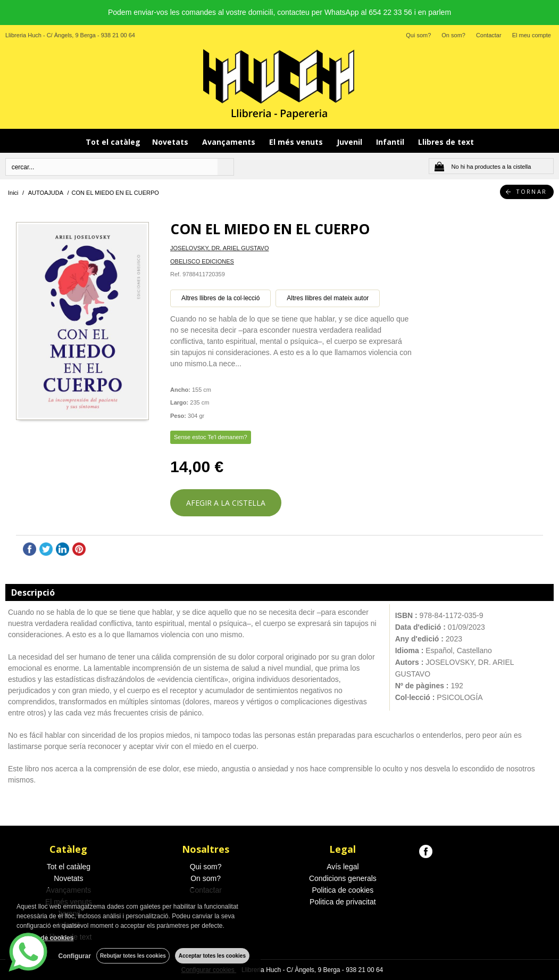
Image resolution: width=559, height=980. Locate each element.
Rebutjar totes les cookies (133, 956)
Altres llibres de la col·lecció (220, 298)
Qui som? (418, 35)
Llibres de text (446, 142)
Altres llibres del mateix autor (328, 298)
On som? (453, 35)
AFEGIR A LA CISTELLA (226, 503)
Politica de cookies (343, 890)
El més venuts (297, 142)
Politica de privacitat (343, 902)
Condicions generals (343, 878)
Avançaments (230, 142)
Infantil (391, 142)
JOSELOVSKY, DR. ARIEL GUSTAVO (219, 248)
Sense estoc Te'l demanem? (211, 437)
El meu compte (532, 35)
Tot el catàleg (113, 142)
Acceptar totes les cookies (212, 956)
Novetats (171, 142)
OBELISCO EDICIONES (202, 261)
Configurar (75, 956)
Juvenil (351, 142)
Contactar (489, 35)
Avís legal (343, 867)
